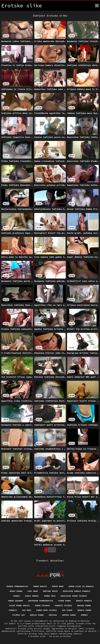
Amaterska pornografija (41, 601)
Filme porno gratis (19, 606)
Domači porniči (84, 601)
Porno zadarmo (15, 601)
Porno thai (50, 596)
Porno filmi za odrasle (81, 586)
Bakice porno (37, 615)
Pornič (84, 615)
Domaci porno (84, 610)
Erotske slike (39, 636)
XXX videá (67, 610)
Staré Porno (65, 601)
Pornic (17, 596)
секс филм (33, 591)
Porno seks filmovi (47, 610)
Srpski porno (69, 615)
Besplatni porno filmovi (74, 596)
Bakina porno (84, 606)
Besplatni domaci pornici (77, 591)
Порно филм (58, 586)
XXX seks (27, 610)
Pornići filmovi (63, 606)
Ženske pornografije (17, 586)
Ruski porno (16, 591)
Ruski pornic (32, 596)
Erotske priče (50, 591)
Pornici (13, 610)
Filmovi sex (18, 615)
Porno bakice (40, 586)
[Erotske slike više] (97, 6)
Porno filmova (42, 606)
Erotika (53, 615)
